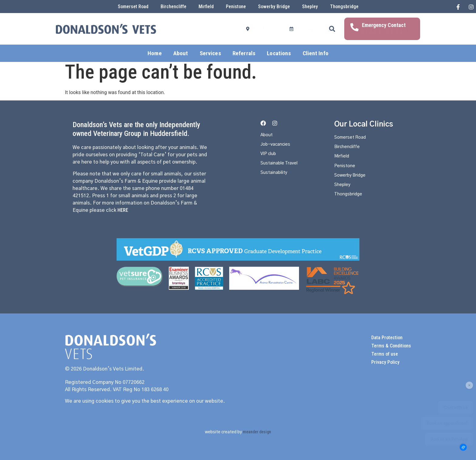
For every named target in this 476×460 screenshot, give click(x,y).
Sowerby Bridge (274, 7)
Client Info (316, 50)
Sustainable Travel (282, 168)
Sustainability (276, 178)
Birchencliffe (173, 7)
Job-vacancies (277, 147)
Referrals (244, 50)
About (181, 50)
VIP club (270, 158)
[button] (332, 27)
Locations (279, 50)
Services (210, 50)
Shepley (310, 7)
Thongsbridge (344, 7)
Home (155, 50)
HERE (123, 210)
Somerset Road (133, 7)
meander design (257, 432)
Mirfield (206, 7)
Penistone (236, 7)
